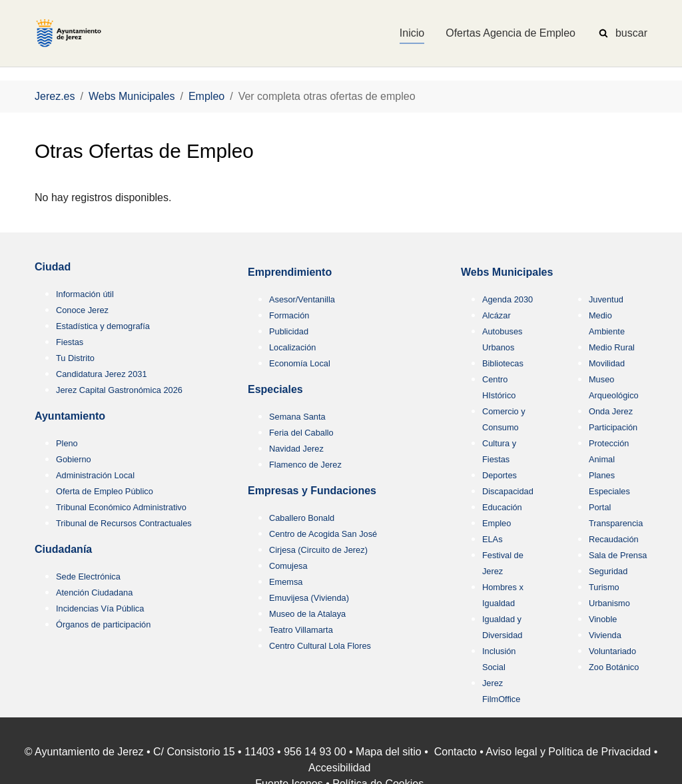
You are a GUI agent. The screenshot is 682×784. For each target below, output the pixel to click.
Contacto (456, 752)
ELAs (493, 539)
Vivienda (605, 635)
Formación (289, 315)
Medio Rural (612, 347)
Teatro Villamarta (301, 630)
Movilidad (607, 363)
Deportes (500, 475)
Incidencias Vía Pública (100, 608)
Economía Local (300, 363)
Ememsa (286, 582)
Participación (613, 427)
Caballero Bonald (302, 518)
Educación (502, 507)
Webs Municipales (507, 272)
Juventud (606, 299)
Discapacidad (508, 491)
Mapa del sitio (389, 752)
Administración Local (95, 475)
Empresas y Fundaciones (312, 491)
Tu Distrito (75, 358)
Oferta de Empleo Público (105, 491)
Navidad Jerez (296, 449)
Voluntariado (612, 651)
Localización (292, 347)
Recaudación (614, 539)
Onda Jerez (611, 411)
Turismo (604, 587)
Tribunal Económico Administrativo (121, 507)
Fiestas (70, 342)
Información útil (85, 294)
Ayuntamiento (70, 416)
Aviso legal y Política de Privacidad (568, 752)
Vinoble (603, 619)
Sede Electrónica (88, 577)
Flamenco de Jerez (305, 465)
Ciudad (53, 267)
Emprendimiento (290, 272)
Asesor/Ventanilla (302, 299)
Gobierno (74, 459)
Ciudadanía (63, 549)
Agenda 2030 (508, 299)
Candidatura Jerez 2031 (102, 374)
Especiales (275, 389)
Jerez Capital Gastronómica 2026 (119, 390)
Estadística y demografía (103, 326)
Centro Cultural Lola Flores (320, 646)
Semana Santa (297, 417)
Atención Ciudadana (94, 592)
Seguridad (608, 571)
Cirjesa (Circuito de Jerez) (318, 550)
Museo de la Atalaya (307, 614)
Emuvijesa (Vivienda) (309, 598)
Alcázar (497, 315)
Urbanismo (609, 603)
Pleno (67, 443)
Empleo (497, 523)
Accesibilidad (339, 768)
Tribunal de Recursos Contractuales (124, 523)
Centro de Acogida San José (323, 534)
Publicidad (289, 331)
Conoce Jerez (82, 310)
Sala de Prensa (618, 555)
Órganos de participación (103, 624)
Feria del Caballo (301, 433)
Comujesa (288, 566)
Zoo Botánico (614, 667)
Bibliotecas (503, 363)
